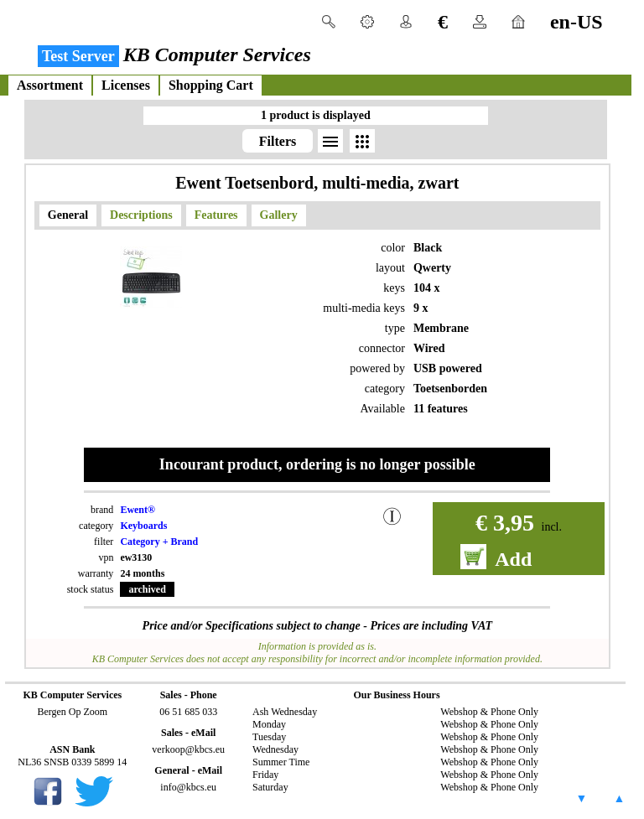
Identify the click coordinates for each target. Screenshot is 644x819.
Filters (278, 141)
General (68, 215)
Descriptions (141, 215)
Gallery (279, 215)
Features (216, 215)
